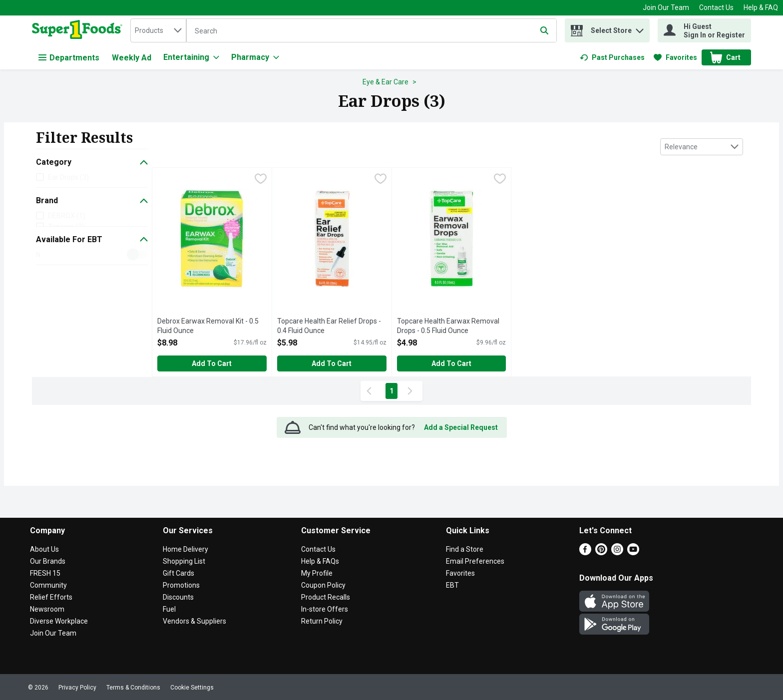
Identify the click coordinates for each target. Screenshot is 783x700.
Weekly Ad (132, 58)
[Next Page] (412, 391)
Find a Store (465, 549)
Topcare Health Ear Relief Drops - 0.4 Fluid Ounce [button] (329, 326)
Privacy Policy (77, 688)
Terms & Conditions (133, 688)
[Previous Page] (371, 391)
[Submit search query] (544, 30)
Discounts (178, 597)
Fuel (169, 609)
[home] (79, 30)
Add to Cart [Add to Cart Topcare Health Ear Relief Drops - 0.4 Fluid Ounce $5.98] (332, 363)
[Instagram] (617, 552)
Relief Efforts (51, 597)
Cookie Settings (192, 688)
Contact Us (716, 7)
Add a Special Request (461, 427)
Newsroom (47, 609)
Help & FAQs (320, 561)
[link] (612, 57)
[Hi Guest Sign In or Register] (704, 30)
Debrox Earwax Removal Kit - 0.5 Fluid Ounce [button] (208, 326)
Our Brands (48, 561)
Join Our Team (666, 7)
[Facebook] (585, 552)
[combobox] (158, 30)
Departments (69, 58)
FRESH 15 (45, 573)
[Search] (372, 31)
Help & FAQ (761, 7)
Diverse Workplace (59, 621)
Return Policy (322, 621)
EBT (452, 585)
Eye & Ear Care (386, 82)
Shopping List (184, 561)
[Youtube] (633, 552)
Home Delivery (186, 549)
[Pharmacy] (255, 57)
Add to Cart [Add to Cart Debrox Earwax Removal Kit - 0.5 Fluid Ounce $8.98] (212, 363)
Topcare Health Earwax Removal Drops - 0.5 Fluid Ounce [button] (448, 326)
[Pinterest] (601, 552)
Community (48, 585)
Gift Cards (179, 573)
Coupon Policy (323, 585)
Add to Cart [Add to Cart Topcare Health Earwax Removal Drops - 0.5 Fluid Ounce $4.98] (451, 363)
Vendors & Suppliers (195, 621)
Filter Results (84, 137)
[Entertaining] (191, 57)
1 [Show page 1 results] (391, 391)
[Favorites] (675, 57)
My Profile (317, 573)
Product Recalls (326, 597)
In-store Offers (325, 609)
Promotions (181, 585)
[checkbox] (261, 180)
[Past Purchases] (612, 57)
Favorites (460, 573)
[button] (640, 28)
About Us (44, 549)
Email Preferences (475, 561)
